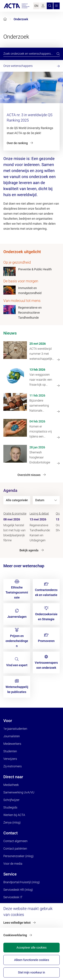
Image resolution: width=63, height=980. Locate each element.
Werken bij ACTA (14, 815)
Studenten (10, 751)
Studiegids (10, 807)
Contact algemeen (15, 841)
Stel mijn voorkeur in (32, 972)
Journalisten (12, 736)
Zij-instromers (13, 766)
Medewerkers (12, 744)
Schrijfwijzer (11, 800)
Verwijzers (10, 759)
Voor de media (13, 864)
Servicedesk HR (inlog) (18, 890)
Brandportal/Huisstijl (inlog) (22, 882)
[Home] (5, 19)
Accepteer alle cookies (32, 947)
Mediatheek (11, 785)
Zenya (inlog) (12, 822)
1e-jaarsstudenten (15, 729)
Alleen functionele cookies (32, 960)
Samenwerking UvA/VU (19, 792)
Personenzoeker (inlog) (18, 856)
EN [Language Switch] (36, 6)
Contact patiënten (15, 849)
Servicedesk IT (13, 897)
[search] (58, 54)
